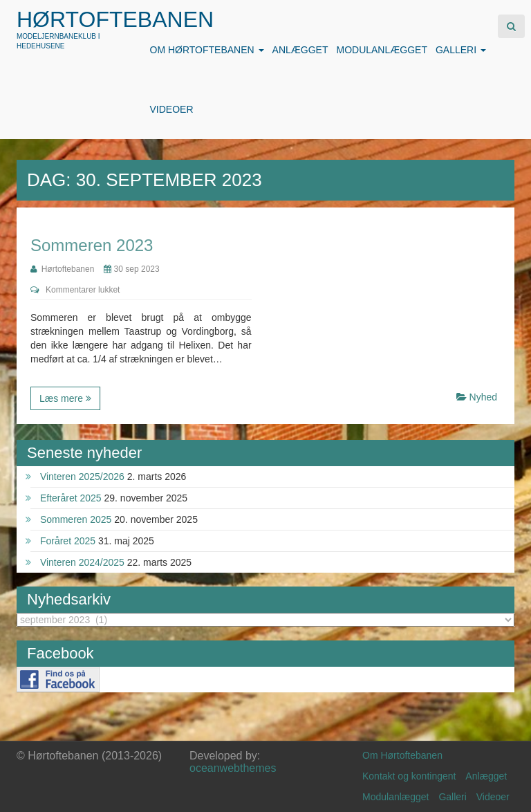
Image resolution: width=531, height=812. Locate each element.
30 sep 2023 (131, 269)
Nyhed (483, 397)
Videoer (172, 109)
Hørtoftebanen (115, 19)
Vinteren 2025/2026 (82, 477)
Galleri (461, 50)
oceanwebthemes (233, 768)
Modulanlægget (381, 50)
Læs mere (65, 398)
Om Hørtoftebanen (207, 50)
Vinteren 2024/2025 (82, 562)
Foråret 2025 (68, 541)
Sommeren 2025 (76, 519)
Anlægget (300, 50)
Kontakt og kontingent (409, 776)
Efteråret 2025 (71, 498)
